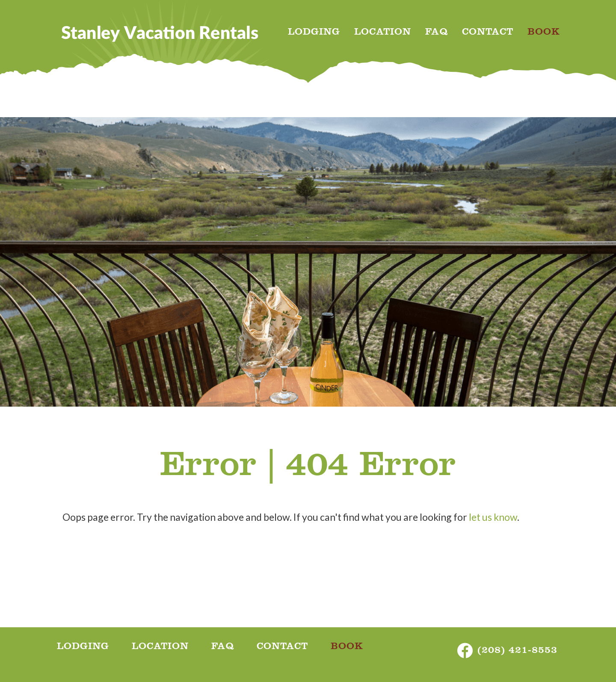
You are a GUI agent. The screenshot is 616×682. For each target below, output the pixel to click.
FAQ (437, 33)
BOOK (544, 33)
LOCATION (383, 33)
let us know (493, 517)
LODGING (314, 33)
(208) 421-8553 (517, 651)
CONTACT (488, 33)
